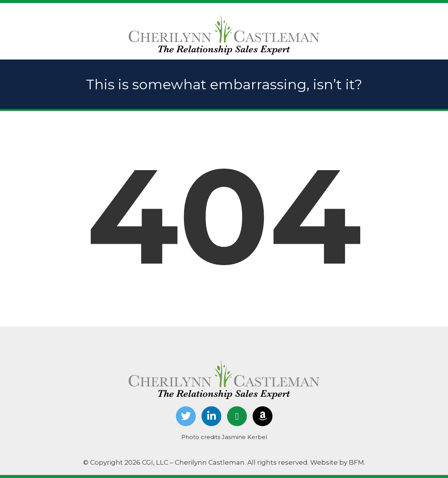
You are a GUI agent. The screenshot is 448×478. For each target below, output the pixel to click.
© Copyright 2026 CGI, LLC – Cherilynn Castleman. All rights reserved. (197, 462)
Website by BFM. (338, 462)
